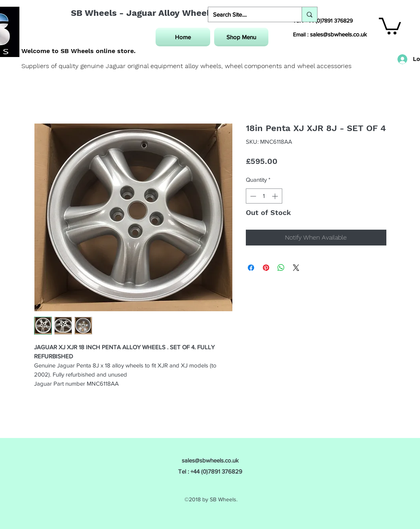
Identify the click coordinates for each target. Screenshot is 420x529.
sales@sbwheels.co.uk (338, 34)
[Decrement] (252, 196)
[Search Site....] (249, 14)
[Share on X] (296, 268)
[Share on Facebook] (251, 268)
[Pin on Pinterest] (266, 268)
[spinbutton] (264, 196)
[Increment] (276, 196)
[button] (390, 25)
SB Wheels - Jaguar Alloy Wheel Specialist (163, 13)
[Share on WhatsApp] (281, 268)
